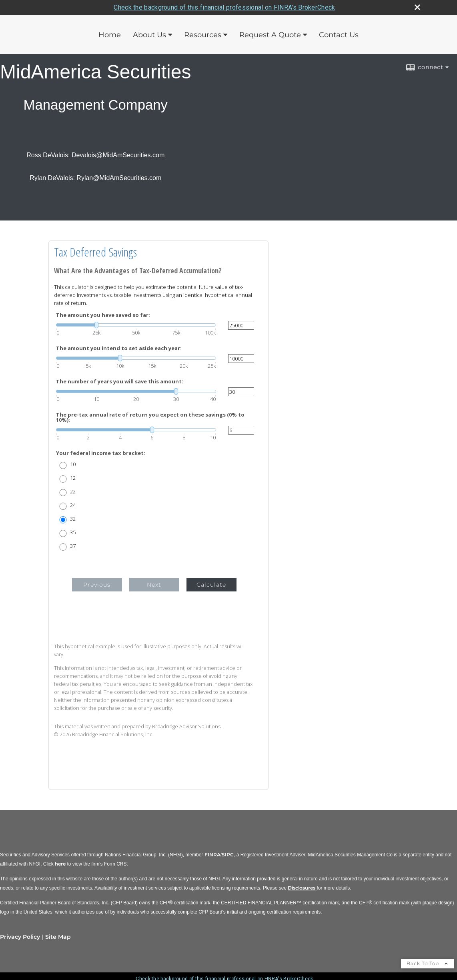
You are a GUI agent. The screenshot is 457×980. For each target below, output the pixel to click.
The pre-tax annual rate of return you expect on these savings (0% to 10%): (150, 417)
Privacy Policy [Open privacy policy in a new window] (20, 937)
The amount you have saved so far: (103, 315)
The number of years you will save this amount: (120, 382)
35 (73, 532)
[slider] (136, 325)
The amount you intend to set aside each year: (119, 348)
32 (73, 519)
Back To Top (427, 963)
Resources (203, 35)
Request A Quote (270, 35)
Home (110, 35)
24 (73, 505)
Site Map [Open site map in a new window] (58, 937)
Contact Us (339, 35)
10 (73, 464)
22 (73, 492)
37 (73, 546)
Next (154, 585)
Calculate (211, 585)
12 (73, 478)
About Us (149, 35)
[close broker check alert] (417, 7)
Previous (97, 585)
